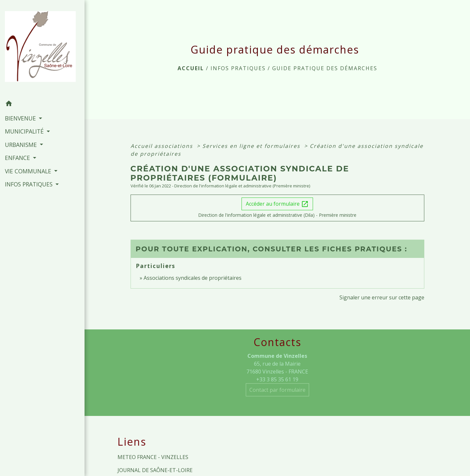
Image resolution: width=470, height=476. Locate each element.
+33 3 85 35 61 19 (277, 379)
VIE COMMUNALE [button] (29, 171)
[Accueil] (42, 48)
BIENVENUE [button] (21, 118)
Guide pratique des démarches (325, 68)
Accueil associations (163, 146)
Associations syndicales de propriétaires (193, 278)
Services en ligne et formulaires (252, 146)
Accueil (191, 68)
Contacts (277, 342)
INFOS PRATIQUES (238, 68)
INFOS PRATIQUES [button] (30, 184)
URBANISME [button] (22, 145)
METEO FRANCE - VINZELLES (153, 457)
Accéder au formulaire (277, 204)
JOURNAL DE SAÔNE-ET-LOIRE (155, 470)
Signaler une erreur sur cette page (382, 297)
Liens (132, 442)
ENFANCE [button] (18, 158)
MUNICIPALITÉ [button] (25, 131)
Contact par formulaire (277, 390)
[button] (42, 104)
